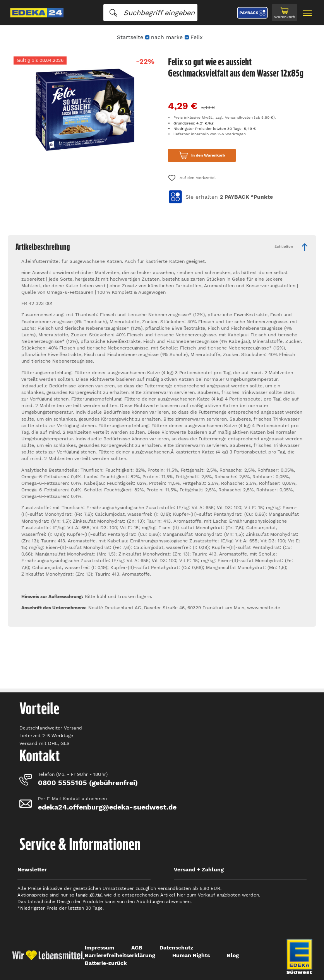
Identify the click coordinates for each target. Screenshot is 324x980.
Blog (233, 955)
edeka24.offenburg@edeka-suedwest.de (107, 807)
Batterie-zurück (106, 963)
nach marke (167, 37)
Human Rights (191, 955)
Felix (196, 37)
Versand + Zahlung (199, 869)
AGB (137, 948)
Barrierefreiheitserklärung (120, 955)
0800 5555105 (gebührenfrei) (88, 783)
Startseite (130, 37)
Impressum (99, 948)
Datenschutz (176, 948)
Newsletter (32, 869)
